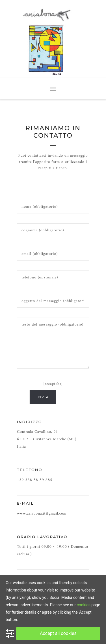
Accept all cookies (58, 633)
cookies (83, 605)
